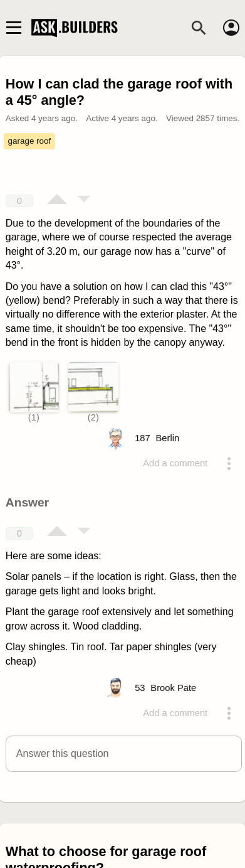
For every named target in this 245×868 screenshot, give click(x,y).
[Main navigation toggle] (13, 28)
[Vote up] (57, 200)
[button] (124, 754)
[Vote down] (84, 200)
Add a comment (175, 463)
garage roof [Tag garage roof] (30, 141)
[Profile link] (168, 438)
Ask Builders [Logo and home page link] (76, 28)
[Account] (231, 28)
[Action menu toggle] (229, 463)
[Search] (199, 28)
